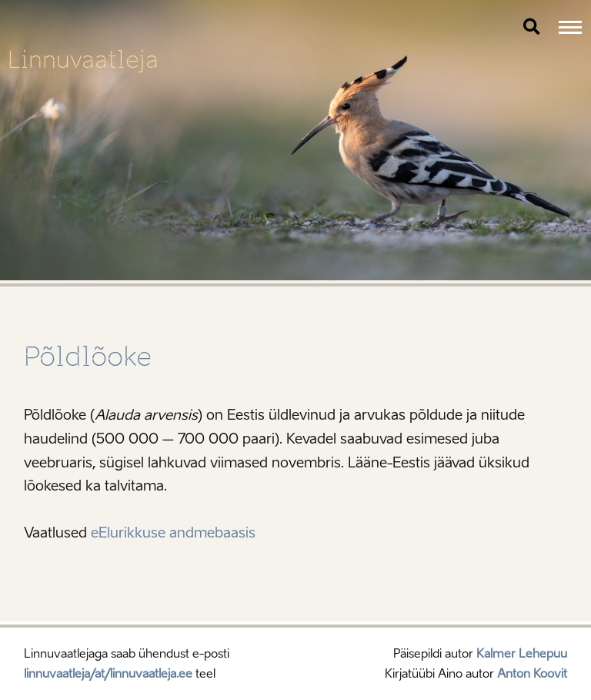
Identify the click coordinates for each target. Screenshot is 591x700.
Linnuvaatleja (83, 60)
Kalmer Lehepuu (522, 654)
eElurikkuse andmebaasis (173, 533)
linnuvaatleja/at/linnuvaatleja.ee (108, 674)
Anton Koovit (532, 674)
